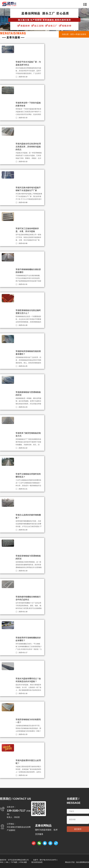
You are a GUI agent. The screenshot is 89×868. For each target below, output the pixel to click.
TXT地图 (14, 862)
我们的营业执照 (37, 862)
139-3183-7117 (16, 811)
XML (7, 862)
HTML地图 (23, 862)
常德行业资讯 (81, 34)
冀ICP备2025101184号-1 (49, 860)
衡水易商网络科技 (83, 862)
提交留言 (78, 829)
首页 (72, 34)
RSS (2, 862)
